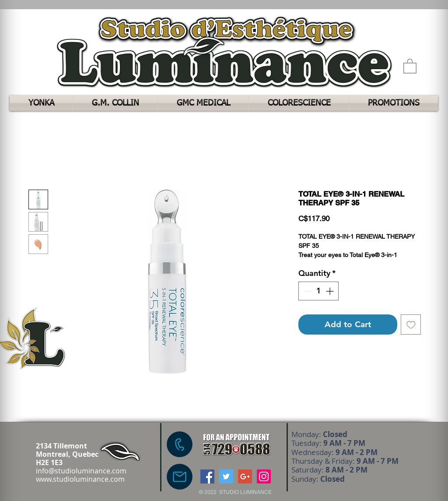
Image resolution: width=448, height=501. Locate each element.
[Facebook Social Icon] (207, 476)
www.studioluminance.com (80, 479)
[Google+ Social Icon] (245, 476)
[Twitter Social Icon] (226, 476)
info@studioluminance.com (81, 471)
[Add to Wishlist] (411, 325)
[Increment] (331, 291)
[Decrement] (306, 291)
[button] (410, 66)
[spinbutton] (318, 291)
